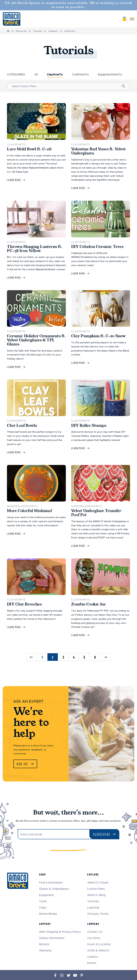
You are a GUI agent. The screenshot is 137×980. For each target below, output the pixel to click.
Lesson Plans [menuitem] (96, 879)
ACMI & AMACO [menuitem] (98, 940)
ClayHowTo (55, 75)
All (36, 75)
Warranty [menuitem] (45, 940)
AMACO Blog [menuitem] (96, 885)
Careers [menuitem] (93, 947)
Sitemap (47, 973)
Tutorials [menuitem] (93, 891)
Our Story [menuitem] (94, 928)
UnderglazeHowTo (22, 506)
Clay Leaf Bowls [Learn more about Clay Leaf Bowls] (22, 426)
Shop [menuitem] (42, 864)
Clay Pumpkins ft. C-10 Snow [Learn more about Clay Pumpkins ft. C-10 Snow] (98, 336)
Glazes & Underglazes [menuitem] (54, 879)
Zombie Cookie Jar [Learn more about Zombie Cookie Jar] (88, 604)
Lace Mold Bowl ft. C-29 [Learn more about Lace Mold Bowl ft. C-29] (29, 149)
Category (53, 31)
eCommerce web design (110, 971)
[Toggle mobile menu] (132, 19)
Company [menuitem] (93, 914)
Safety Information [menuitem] (52, 928)
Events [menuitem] (92, 953)
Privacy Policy (59, 973)
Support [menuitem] (45, 914)
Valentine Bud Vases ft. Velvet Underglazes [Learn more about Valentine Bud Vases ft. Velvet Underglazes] (98, 151)
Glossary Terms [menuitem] (98, 904)
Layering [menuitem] (93, 898)
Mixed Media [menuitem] (48, 904)
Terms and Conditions (78, 973)
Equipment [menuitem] (46, 885)
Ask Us (23, 764)
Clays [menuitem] (43, 898)
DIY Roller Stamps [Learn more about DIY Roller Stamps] (89, 426)
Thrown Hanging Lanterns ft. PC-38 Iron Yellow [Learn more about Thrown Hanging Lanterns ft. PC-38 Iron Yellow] (35, 249)
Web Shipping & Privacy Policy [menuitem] (60, 922)
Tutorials (38, 31)
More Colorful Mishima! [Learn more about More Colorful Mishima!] (30, 511)
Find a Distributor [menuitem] (51, 873)
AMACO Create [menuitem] (98, 873)
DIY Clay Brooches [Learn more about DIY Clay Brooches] (24, 604)
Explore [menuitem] (93, 864)
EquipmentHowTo (110, 75)
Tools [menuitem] (43, 891)
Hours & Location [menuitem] (99, 934)
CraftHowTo (80, 75)
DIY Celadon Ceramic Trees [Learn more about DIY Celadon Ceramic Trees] (97, 247)
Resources (21, 31)
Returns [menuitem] (44, 934)
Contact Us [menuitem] (95, 922)
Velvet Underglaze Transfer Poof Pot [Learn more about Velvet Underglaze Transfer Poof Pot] (96, 513)
